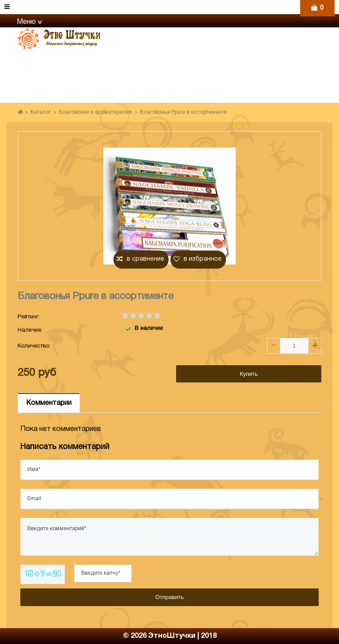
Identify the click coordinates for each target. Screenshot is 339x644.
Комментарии (49, 403)
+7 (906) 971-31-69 (222, 50)
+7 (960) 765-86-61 (222, 34)
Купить (249, 374)
